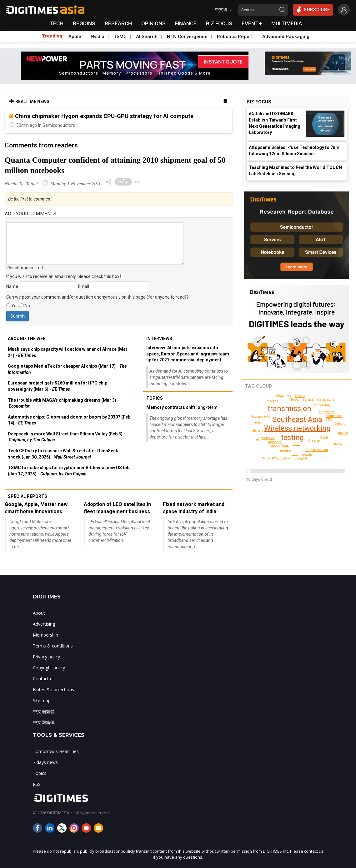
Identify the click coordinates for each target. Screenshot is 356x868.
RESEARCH (118, 23)
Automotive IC (261, 417)
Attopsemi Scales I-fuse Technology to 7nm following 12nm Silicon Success (294, 151)
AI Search (147, 37)
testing (292, 438)
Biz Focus (259, 102)
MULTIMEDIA (287, 23)
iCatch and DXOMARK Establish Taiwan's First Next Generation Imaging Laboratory (275, 123)
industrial (275, 442)
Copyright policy (49, 668)
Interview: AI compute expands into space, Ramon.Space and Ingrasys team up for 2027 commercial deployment (188, 354)
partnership (321, 405)
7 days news (45, 762)
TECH (56, 23)
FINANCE (186, 23)
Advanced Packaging (286, 37)
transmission (289, 409)
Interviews (159, 339)
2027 (296, 444)
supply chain (279, 446)
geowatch (308, 455)
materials (256, 431)
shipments (327, 412)
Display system (317, 450)
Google (300, 396)
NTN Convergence (187, 37)
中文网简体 (44, 722)
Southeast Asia (297, 420)
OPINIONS (153, 23)
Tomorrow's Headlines (56, 751)
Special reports (28, 496)
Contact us (44, 679)
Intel (256, 440)
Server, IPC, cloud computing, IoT (285, 458)
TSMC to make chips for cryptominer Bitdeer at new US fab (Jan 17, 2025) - (69, 471)
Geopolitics (283, 396)
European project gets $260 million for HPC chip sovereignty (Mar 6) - (58, 386)
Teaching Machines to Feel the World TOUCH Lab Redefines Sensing (295, 171)
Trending (52, 36)
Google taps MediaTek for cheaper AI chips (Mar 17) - (67, 369)
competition (334, 416)
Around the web (27, 339)
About (39, 613)
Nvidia (98, 37)
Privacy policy (46, 657)
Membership (45, 635)
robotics (272, 401)
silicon (337, 444)
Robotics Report (235, 37)
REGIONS (84, 23)
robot (259, 422)
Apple (75, 37)
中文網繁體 (44, 711)
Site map (42, 700)
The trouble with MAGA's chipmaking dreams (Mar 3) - (63, 403)
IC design (340, 424)
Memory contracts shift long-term (182, 407)
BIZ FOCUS (219, 23)
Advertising (44, 624)
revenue (286, 451)
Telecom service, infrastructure (313, 400)
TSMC (120, 37)
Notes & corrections (53, 689)
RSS (37, 784)
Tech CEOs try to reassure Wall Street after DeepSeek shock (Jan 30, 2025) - (63, 454)
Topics (155, 398)
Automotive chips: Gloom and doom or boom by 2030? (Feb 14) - (69, 420)
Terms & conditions (53, 646)
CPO (329, 420)
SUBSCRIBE (313, 9)
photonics (268, 438)
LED (295, 454)
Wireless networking (297, 428)
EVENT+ (252, 23)
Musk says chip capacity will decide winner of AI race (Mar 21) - (68, 352)
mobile (343, 433)
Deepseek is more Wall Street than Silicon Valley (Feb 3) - (67, 437)
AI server (315, 441)
